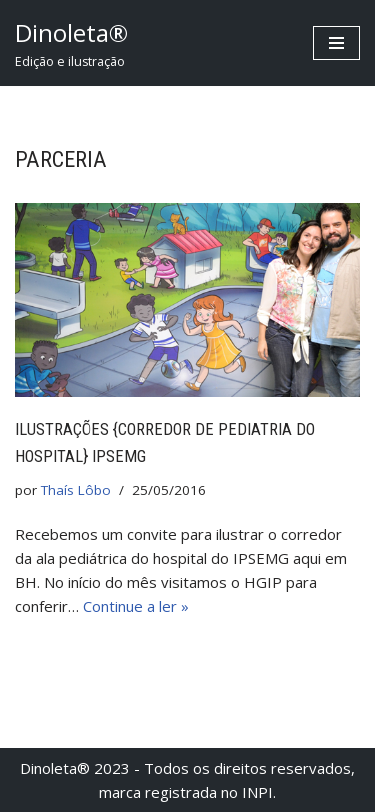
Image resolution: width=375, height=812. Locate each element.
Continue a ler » (136, 606)
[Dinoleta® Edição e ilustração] (71, 43)
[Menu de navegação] (336, 43)
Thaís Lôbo (76, 490)
